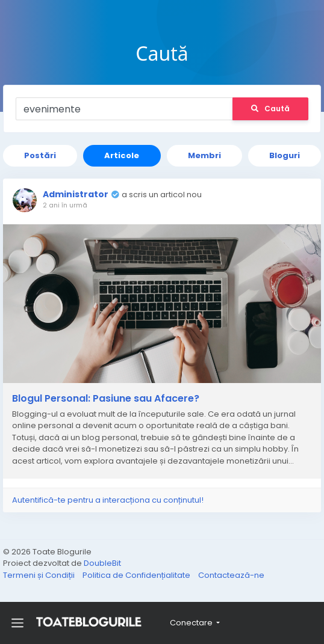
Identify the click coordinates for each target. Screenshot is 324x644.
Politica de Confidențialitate (137, 575)
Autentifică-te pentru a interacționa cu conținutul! (108, 500)
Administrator (76, 194)
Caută (270, 109)
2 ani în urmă (65, 205)
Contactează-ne (231, 575)
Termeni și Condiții (40, 575)
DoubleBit (102, 563)
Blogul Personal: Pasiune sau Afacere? (106, 399)
